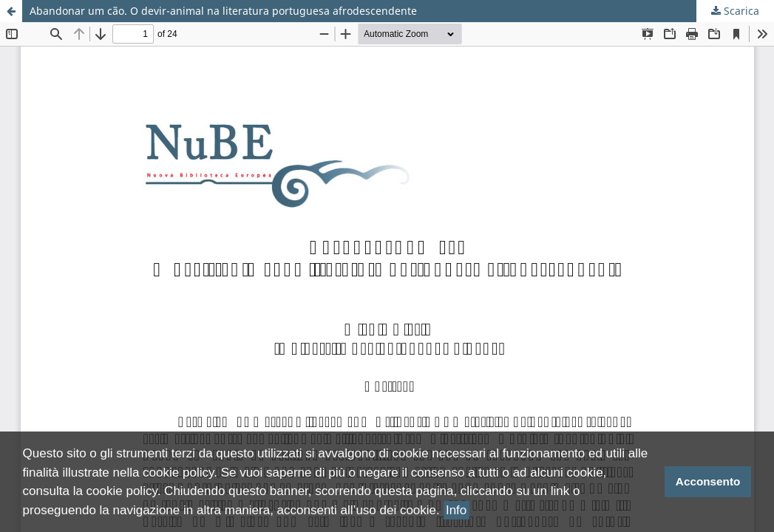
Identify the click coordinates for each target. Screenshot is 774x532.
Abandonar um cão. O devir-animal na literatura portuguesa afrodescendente (223, 11)
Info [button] (456, 510)
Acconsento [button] (708, 481)
